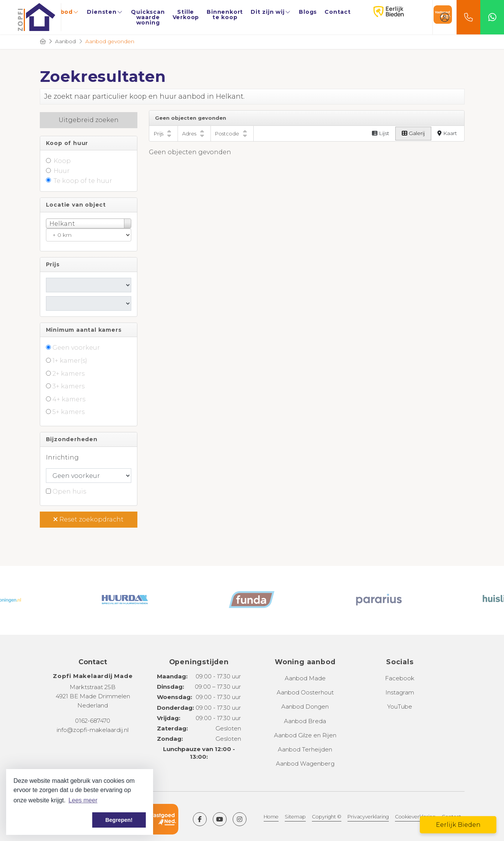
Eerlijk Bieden (381, 12)
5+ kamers (69, 412)
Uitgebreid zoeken (89, 120)
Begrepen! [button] (119, 820)
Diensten (105, 12)
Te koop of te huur (83, 181)
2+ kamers (69, 374)
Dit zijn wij (271, 12)
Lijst (381, 133)
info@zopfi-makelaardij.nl (93, 730)
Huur (62, 171)
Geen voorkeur (76, 348)
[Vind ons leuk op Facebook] (200, 819)
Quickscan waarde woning (148, 17)
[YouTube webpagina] (220, 819)
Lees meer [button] (83, 800)
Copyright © (327, 817)
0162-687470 (93, 721)
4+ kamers (69, 399)
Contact (338, 12)
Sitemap (295, 817)
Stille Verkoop (186, 15)
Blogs (308, 12)
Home (271, 817)
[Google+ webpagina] (240, 819)
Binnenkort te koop (225, 15)
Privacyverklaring (368, 817)
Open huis (69, 491)
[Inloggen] (445, 17)
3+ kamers (69, 386)
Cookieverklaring (415, 817)
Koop (62, 161)
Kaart (447, 133)
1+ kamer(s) (70, 361)
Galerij (413, 133)
